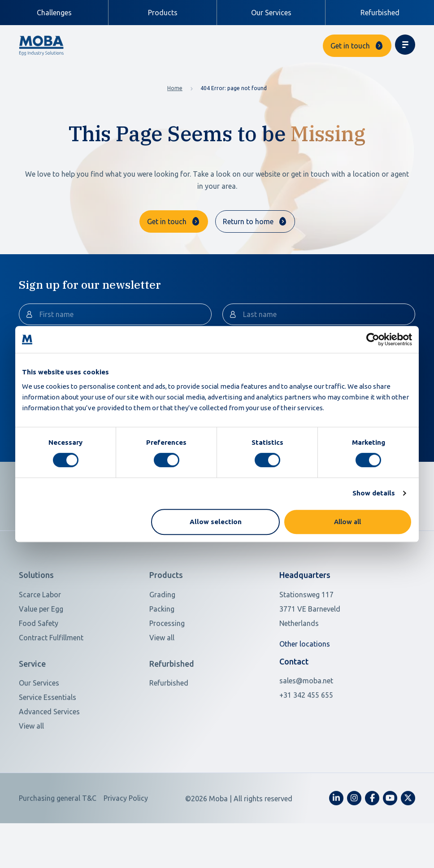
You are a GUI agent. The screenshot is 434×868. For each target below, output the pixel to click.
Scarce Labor (40, 625)
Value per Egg (41, 639)
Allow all (347, 522)
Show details (374, 493)
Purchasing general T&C (58, 829)
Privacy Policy (126, 829)
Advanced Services (49, 742)
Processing (167, 654)
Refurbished (380, 13)
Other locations (305, 674)
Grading (162, 625)
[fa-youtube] (390, 829)
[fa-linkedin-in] (336, 829)
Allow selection (216, 522)
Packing (162, 639)
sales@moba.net (306, 712)
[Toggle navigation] (405, 45)
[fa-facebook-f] (372, 829)
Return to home (248, 221)
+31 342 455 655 (306, 726)
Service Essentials (48, 728)
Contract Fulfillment (51, 668)
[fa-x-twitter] (408, 829)
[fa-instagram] (354, 829)
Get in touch (350, 46)
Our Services (271, 13)
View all (162, 668)
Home (175, 88)
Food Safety (39, 654)
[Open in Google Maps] (336, 639)
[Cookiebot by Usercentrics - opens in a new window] (373, 339)
